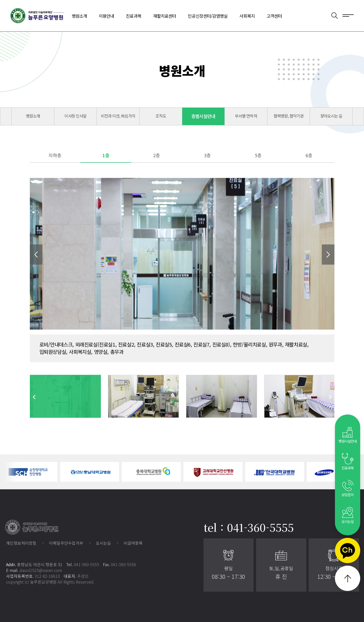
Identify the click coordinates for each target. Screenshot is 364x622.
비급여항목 (133, 543)
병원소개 (79, 16)
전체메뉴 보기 (348, 15)
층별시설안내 (203, 116)
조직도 (161, 116)
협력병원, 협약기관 (288, 116)
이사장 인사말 (75, 116)
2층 (157, 155)
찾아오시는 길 (331, 116)
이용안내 (106, 16)
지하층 (55, 155)
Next (328, 255)
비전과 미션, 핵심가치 (118, 116)
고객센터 (274, 16)
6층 (309, 155)
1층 (106, 155)
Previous (36, 255)
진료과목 (133, 16)
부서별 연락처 (246, 116)
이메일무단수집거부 (66, 543)
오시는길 (103, 543)
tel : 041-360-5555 (249, 527)
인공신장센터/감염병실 (208, 16)
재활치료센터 (165, 16)
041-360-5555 (86, 564)
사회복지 (247, 16)
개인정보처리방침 (21, 543)
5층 (258, 155)
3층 (207, 155)
